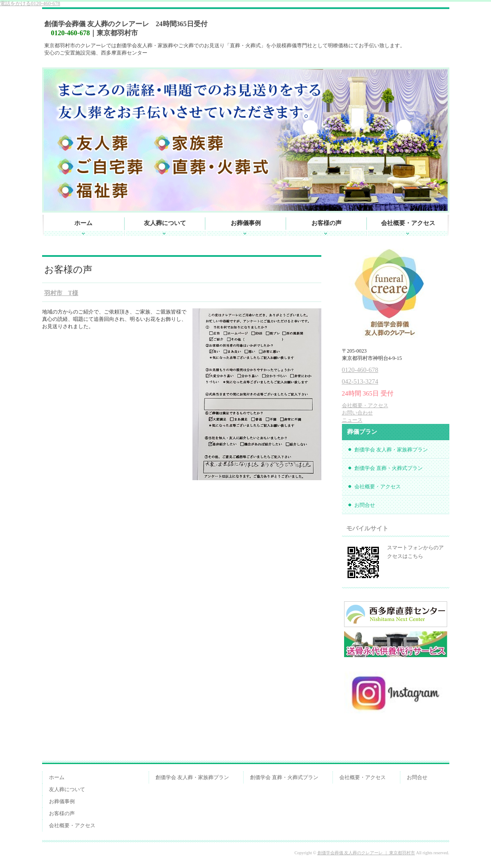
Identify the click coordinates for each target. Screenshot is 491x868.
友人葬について (165, 223)
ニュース (352, 420)
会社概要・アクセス (408, 223)
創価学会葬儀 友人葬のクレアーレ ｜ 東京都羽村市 (366, 853)
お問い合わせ (357, 413)
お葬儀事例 (246, 223)
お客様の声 (326, 223)
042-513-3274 (360, 381)
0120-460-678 (30, 3)
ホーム (83, 223)
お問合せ (365, 505)
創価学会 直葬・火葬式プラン (389, 468)
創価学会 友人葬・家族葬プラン (391, 450)
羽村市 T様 (61, 293)
